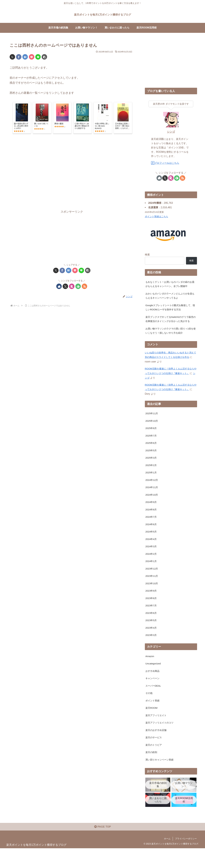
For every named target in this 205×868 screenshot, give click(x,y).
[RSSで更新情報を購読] (84, 286)
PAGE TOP (102, 846)
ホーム (167, 858)
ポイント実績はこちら (157, 216)
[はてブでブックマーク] (25, 57)
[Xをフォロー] (65, 286)
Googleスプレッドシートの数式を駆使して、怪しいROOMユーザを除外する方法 (171, 309)
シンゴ (171, 132)
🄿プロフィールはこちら (165, 163)
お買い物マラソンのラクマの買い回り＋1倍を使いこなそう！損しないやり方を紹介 (170, 337)
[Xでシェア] (12, 57)
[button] (44, 57)
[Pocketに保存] (32, 57)
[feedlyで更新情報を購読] (78, 286)
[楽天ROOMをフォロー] (72, 286)
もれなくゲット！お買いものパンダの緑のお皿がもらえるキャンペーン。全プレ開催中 (170, 284)
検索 (147, 254)
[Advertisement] (72, 174)
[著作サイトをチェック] (59, 286)
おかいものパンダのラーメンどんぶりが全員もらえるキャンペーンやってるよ (170, 296)
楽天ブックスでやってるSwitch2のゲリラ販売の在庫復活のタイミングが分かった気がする (170, 323)
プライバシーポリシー (186, 858)
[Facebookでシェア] (19, 57)
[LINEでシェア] (38, 57)
